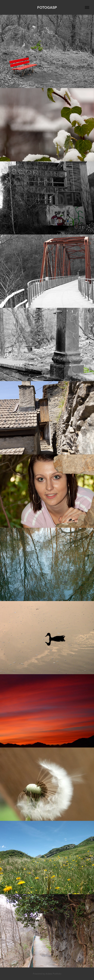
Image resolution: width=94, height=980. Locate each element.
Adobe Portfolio (53, 974)
